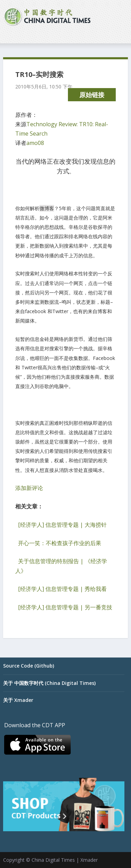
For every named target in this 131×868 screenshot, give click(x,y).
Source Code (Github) (29, 666)
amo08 (35, 143)
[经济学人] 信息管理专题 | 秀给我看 (62, 589)
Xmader (89, 860)
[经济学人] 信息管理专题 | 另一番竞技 (65, 607)
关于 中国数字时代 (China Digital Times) (49, 683)
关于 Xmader (18, 700)
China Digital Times (53, 860)
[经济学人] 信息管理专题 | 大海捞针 (62, 525)
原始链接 (92, 95)
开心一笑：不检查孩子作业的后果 (60, 543)
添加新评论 (29, 488)
